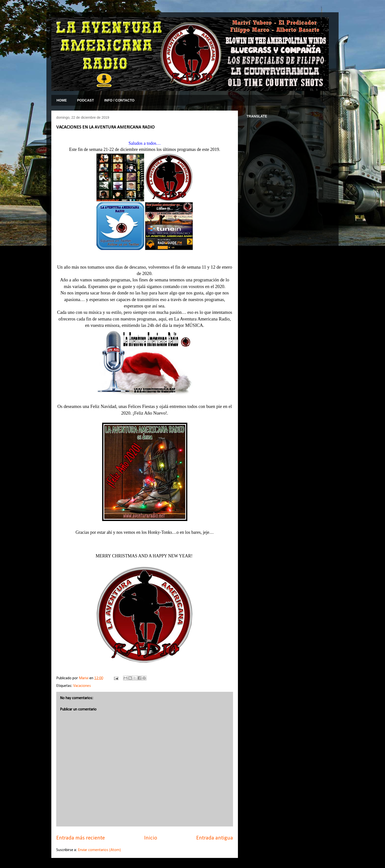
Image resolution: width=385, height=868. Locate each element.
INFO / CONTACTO (119, 100)
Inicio (151, 838)
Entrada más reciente (81, 838)
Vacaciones (82, 686)
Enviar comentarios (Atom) (99, 850)
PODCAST (85, 100)
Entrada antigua (215, 838)
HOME (62, 100)
